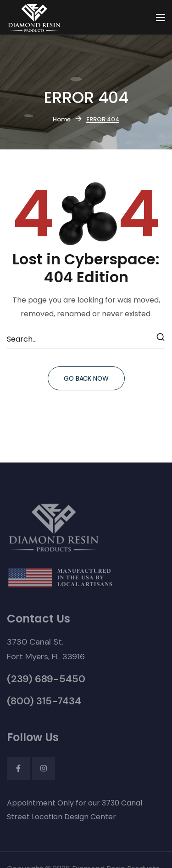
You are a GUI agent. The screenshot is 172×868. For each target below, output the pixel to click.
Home (62, 119)
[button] (46, 649)
